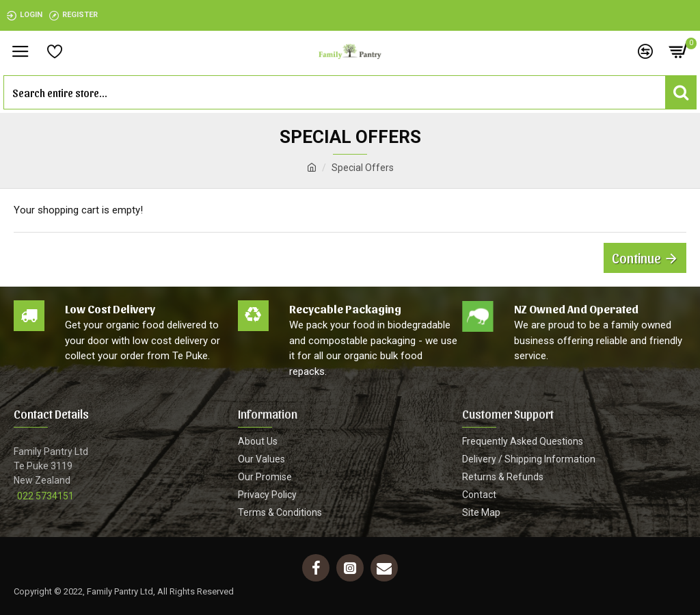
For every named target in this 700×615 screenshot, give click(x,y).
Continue (636, 258)
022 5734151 (45, 496)
